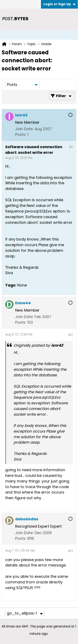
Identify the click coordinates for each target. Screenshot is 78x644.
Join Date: (24, 129)
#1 (71, 147)
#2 (70, 335)
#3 (70, 551)
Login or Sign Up (59, 4)
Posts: (21, 134)
